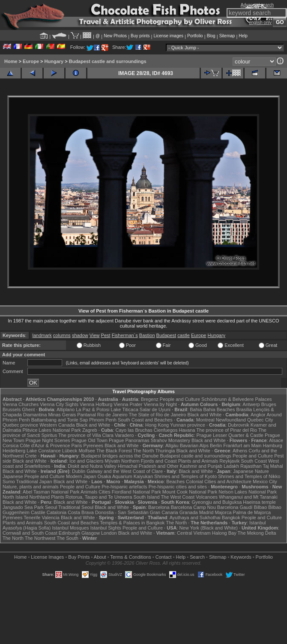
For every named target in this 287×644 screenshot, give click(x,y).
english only (260, 23)
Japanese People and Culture (34, 476)
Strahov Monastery (170, 440)
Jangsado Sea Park (23, 507)
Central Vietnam (194, 533)
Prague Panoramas (129, 440)
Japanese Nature (251, 471)
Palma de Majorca (252, 512)
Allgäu (172, 445)
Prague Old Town (90, 440)
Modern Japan (81, 476)
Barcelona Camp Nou (193, 507)
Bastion (147, 335)
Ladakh (231, 466)
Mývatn (112, 461)
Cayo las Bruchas (134, 430)
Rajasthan (251, 466)
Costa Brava (81, 512)
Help (243, 36)
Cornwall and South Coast (30, 533)
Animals (89, 492)
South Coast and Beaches (145, 420)
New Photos (115, 36)
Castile (38, 512)
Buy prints (140, 36)
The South (67, 538)
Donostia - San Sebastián (122, 512)
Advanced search (257, 5)
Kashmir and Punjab (201, 466)
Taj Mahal (273, 466)
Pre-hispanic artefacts (124, 487)
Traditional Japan (34, 481)
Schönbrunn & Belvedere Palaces (237, 399)
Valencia (51, 518)
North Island (15, 497)
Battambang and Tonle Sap (60, 420)
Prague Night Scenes (48, 440)
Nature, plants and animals (31, 487)
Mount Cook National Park (190, 492)
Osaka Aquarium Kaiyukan (125, 476)
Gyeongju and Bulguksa (217, 502)
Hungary (54, 61)
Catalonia (57, 512)
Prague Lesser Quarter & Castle (230, 435)
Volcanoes (207, 497)
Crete (31, 456)
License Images (47, 557)
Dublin (79, 471)
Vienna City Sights (59, 404)
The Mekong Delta (257, 533)
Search (197, 557)
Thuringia (165, 451)
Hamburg (272, 445)
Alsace (276, 440)
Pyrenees (93, 445)
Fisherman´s (125, 335)
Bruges (269, 404)
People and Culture (180, 399)
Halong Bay (224, 533)
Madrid (206, 512)
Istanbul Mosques (70, 528)
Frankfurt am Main (242, 445)
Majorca (223, 512)
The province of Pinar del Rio (227, 430)
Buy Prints (79, 557)
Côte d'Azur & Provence (45, 445)
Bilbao (260, 507)
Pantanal (86, 415)
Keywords (241, 557)
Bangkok (231, 518)
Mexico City (265, 481)
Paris (76, 445)
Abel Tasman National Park (51, 492)
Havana (187, 430)
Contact (164, 557)
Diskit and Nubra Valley (92, 466)
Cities (105, 492)
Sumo (9, 481)
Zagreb (90, 430)
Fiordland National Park (136, 492)
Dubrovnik (239, 425)
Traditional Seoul (76, 507)
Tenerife (32, 518)
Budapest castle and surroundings (108, 61)
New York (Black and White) (209, 528)
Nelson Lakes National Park (248, 492)
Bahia (196, 409)
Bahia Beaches (219, 409)
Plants (58, 497)
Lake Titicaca (125, 409)
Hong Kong (157, 425)
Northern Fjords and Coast (149, 461)
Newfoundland (231, 420)
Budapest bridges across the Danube (120, 456)
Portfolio (195, 36)
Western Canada (57, 425)
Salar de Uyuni (155, 409)
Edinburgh (69, 533)
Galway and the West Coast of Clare (125, 471)
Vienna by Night (160, 404)
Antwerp (251, 404)
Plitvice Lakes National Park (51, 430)
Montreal (205, 420)
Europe (31, 61)
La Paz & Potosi (93, 409)
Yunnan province (188, 425)
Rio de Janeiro (112, 415)
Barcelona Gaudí (235, 507)
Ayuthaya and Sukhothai (195, 518)
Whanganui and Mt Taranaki (248, 497)
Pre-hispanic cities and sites (178, 487)
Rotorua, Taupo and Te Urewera (99, 497)
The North (144, 451)
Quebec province (20, 425)
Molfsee (87, 451)
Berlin (216, 445)
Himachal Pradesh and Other (148, 466)
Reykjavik (229, 461)
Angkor (258, 415)
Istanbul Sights (106, 528)
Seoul (51, 507)
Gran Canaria (164, 512)
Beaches (175, 481)
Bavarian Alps (194, 445)
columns (62, 335)
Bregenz (150, 399)
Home (11, 61)
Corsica (10, 445)
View (95, 335)
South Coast (254, 461)
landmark (42, 335)
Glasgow (91, 533)
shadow (80, 335)
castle (184, 335)
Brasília (244, 409)
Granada (189, 512)
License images (169, 36)
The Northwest (40, 538)
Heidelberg (14, 451)
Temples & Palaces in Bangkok (132, 523)
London (109, 533)
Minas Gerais (62, 415)
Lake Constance (44, 451)
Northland (39, 497)
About (100, 557)
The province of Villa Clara (86, 435)
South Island (146, 497)
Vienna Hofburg (96, 404)
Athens (240, 451)
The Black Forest (114, 451)
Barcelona (159, 507)
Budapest (166, 335)
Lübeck (70, 451)
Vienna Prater (128, 404)
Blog (211, 36)
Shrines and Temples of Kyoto (185, 476)
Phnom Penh (103, 420)
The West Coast (178, 497)
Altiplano (66, 409)
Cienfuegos (166, 430)
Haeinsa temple (259, 502)
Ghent (28, 409)
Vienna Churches (21, 404)
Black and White (205, 415)
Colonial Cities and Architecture (219, 481)
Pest (106, 335)
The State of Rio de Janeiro (158, 415)
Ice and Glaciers (86, 461)
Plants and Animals (198, 461)
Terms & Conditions (130, 557)
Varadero (124, 435)
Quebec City (260, 420)
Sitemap (227, 36)
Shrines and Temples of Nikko (249, 476)
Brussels (12, 409)
